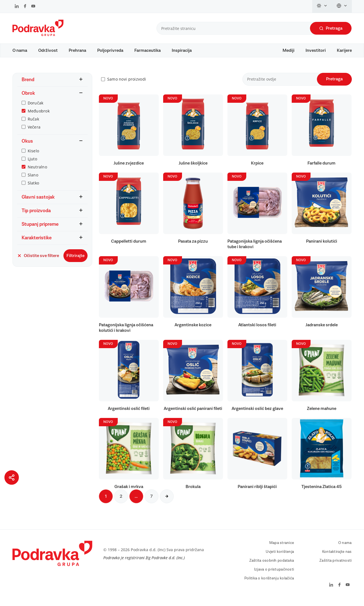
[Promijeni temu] (322, 6)
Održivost (48, 50)
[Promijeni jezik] (342, 6)
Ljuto (32, 164)
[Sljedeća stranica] (167, 502)
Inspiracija (182, 50)
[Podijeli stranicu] (12, 477)
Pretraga (331, 28)
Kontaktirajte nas (337, 557)
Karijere (344, 50)
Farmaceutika (148, 50)
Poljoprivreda (110, 50)
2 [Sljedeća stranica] (121, 502)
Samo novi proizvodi (127, 85)
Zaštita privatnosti (335, 566)
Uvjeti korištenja (280, 557)
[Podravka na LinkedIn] (17, 7)
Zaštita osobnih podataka (272, 566)
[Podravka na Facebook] (25, 7)
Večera (34, 132)
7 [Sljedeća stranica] (152, 502)
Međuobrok (39, 116)
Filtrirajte (75, 261)
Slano (33, 180)
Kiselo (34, 156)
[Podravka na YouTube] (33, 7)
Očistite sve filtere (38, 261)
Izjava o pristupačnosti (274, 575)
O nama (20, 50)
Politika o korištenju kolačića (269, 584)
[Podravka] (38, 35)
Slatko (34, 188)
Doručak (36, 108)
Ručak (33, 124)
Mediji (289, 50)
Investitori (316, 50)
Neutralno (38, 172)
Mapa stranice (282, 548)
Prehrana (77, 50)
